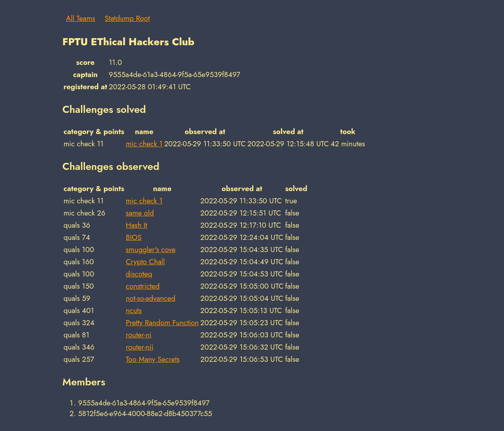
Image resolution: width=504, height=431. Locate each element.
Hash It (137, 225)
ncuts (134, 310)
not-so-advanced (151, 298)
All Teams (81, 18)
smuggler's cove (151, 250)
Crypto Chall (145, 262)
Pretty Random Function (162, 323)
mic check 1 (144, 144)
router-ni (139, 335)
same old (140, 213)
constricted (143, 286)
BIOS (134, 237)
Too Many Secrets (153, 359)
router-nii (140, 347)
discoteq (139, 274)
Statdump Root (127, 18)
